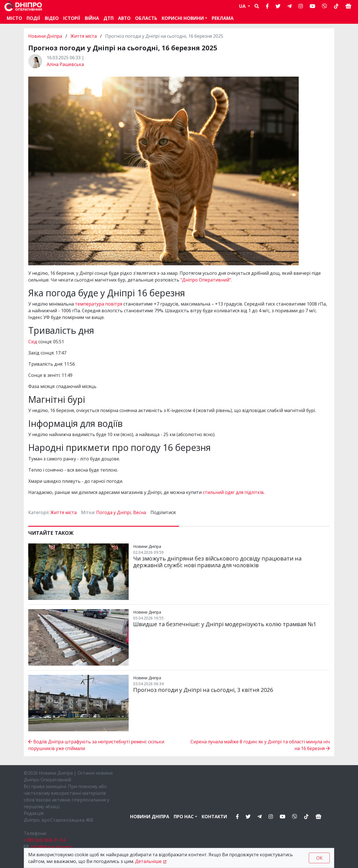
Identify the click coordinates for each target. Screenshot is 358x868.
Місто (14, 18)
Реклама (223, 18)
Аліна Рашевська (65, 64)
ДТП (109, 18)
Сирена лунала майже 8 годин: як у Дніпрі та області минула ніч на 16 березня (260, 745)
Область (146, 18)
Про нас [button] (184, 817)
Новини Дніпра (46, 36)
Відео (52, 18)
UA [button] (243, 6)
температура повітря (99, 304)
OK (319, 858)
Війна (92, 18)
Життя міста (84, 36)
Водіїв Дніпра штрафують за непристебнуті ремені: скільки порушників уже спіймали (96, 745)
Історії (72, 18)
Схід (33, 342)
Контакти (214, 817)
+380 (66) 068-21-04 (44, 840)
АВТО (124, 18)
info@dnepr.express (52, 847)
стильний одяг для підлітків (233, 492)
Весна (140, 512)
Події (33, 18)
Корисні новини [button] (183, 18)
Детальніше (148, 861)
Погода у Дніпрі (114, 512)
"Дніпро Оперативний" (206, 280)
